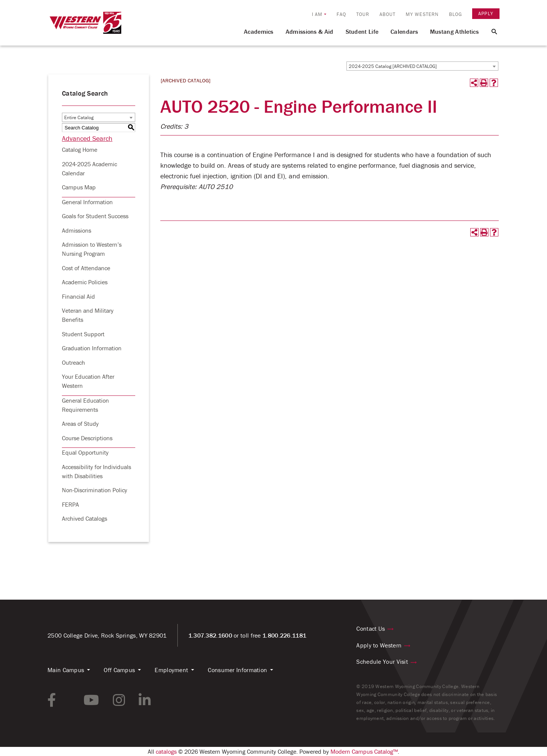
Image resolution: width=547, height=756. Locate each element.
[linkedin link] (145, 700)
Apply (486, 13)
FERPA (70, 504)
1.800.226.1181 (284, 635)
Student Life (362, 31)
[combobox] (422, 66)
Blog (455, 14)
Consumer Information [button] (237, 670)
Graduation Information (92, 348)
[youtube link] (91, 700)
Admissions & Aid (310, 31)
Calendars (404, 31)
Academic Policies (85, 282)
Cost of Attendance (86, 268)
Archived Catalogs (85, 518)
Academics (259, 31)
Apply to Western (379, 645)
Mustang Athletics (454, 31)
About (388, 14)
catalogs (166, 751)
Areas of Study (80, 424)
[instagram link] (119, 700)
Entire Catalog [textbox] (79, 117)
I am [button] (317, 14)
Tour (363, 14)
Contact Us (371, 628)
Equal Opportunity (85, 452)
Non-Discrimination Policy (95, 490)
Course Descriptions (87, 438)
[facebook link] (52, 700)
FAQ (341, 14)
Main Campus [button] (66, 670)
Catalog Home (80, 150)
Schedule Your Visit (382, 661)
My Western (422, 14)
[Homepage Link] (85, 26)
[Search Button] (490, 31)
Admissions (77, 230)
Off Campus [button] (119, 670)
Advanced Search (87, 138)
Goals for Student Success (95, 216)
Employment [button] (171, 670)
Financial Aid (78, 296)
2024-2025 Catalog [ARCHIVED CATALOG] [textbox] (393, 66)
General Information (87, 202)
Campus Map (79, 187)
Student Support (83, 334)
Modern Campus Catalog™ (364, 751)
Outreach (74, 362)
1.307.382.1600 (210, 635)
